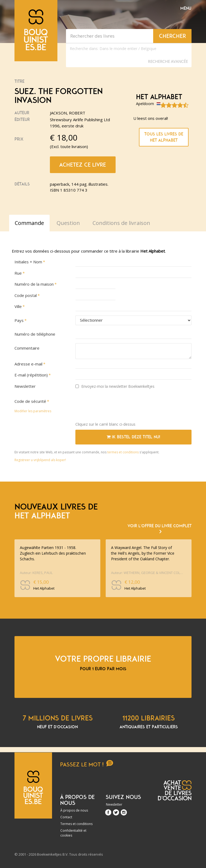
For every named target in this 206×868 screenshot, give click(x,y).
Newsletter (25, 386)
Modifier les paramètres (33, 411)
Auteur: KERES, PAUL (36, 573)
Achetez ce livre (83, 165)
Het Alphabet (159, 97)
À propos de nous (74, 810)
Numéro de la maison (34, 284)
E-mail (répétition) (31, 375)
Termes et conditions (76, 824)
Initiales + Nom (28, 262)
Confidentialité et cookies (73, 833)
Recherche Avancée (168, 61)
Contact (66, 817)
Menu (186, 8)
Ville (18, 306)
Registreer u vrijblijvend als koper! (40, 460)
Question (68, 223)
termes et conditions (123, 452)
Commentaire (27, 348)
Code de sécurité (30, 401)
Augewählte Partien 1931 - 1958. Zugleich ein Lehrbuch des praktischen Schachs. (53, 553)
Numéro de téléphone (35, 334)
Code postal (26, 295)
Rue (18, 273)
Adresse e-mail (28, 364)
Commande (29, 223)
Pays (19, 320)
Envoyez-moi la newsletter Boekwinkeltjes (115, 386)
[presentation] (116, 407)
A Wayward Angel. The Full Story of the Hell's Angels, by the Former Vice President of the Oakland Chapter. (143, 553)
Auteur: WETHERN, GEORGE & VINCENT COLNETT (148, 573)
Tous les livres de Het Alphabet (164, 137)
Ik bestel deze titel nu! (133, 437)
